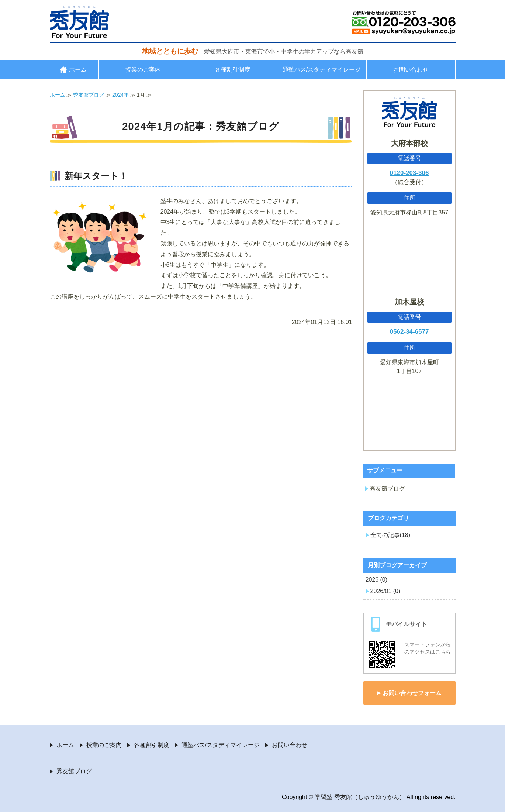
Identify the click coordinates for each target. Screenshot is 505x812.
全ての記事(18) (390, 535)
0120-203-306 (409, 173)
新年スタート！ (96, 176)
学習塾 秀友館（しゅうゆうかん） (360, 797)
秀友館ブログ (89, 95)
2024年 (120, 95)
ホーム (78, 70)
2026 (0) (377, 580)
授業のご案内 (143, 70)
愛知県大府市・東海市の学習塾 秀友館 (79, 22)
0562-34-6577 (409, 332)
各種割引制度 (232, 70)
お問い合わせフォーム (412, 693)
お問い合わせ (411, 70)
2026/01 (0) (385, 591)
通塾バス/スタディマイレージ (322, 70)
